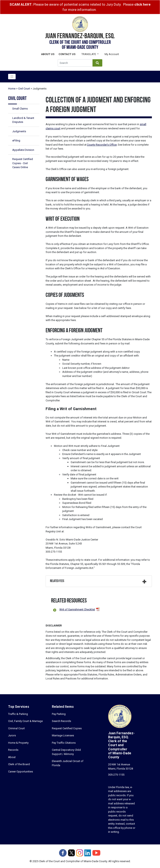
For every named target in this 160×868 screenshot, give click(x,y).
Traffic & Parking (18, 714)
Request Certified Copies (67, 728)
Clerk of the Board (19, 764)
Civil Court (24, 89)
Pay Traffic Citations (64, 743)
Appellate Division (23, 150)
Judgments (19, 131)
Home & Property (18, 743)
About (12, 757)
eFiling (16, 140)
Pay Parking (59, 714)
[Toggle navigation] (12, 77)
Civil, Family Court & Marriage (25, 721)
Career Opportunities (21, 772)
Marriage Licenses (63, 735)
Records (13, 750)
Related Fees (57, 581)
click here (142, 4)
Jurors (12, 735)
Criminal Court (16, 728)
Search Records (61, 721)
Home (12, 89)
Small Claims (20, 109)
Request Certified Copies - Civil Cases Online (23, 163)
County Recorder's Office (102, 145)
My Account (112, 54)
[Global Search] (75, 63)
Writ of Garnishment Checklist (77, 609)
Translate (89, 54)
